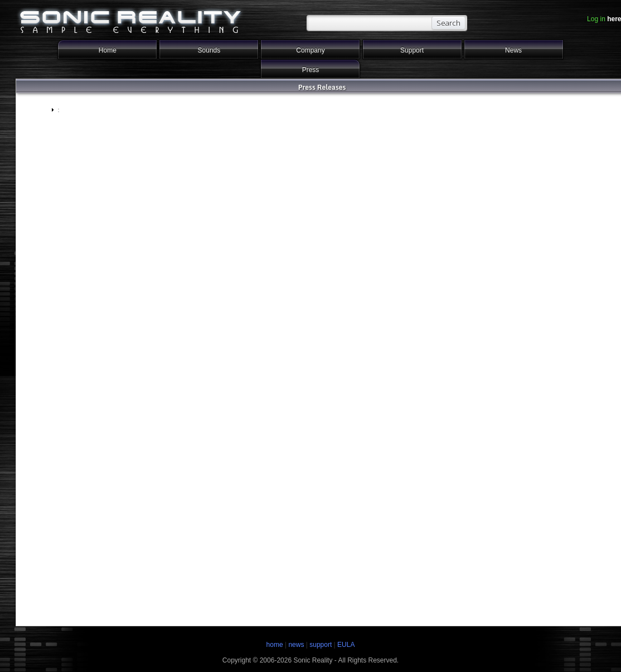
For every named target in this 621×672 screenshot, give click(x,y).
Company (310, 50)
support (321, 645)
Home (108, 50)
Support (412, 50)
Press (311, 70)
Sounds (209, 50)
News (513, 50)
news (296, 645)
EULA (346, 645)
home (275, 645)
